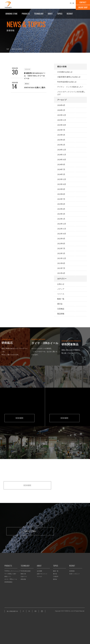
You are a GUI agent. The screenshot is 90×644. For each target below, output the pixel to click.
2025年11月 (62, 120)
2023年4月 (61, 209)
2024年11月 (62, 155)
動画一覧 (61, 299)
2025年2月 (61, 145)
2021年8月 (61, 263)
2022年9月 (61, 239)
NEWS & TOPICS (17, 49)
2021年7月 (61, 268)
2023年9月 (61, 189)
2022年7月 (61, 248)
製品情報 (61, 314)
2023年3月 (61, 214)
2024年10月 (62, 160)
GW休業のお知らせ (65, 72)
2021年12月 (62, 258)
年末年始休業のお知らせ (67, 82)
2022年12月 (62, 224)
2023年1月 (61, 219)
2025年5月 (61, 135)
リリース (61, 294)
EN (73, 3)
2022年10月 (62, 234)
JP (71, 3)
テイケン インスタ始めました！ (70, 87)
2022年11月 (62, 229)
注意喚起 (61, 309)
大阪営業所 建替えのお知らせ (69, 77)
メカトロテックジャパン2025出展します (71, 93)
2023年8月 (61, 194)
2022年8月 (61, 244)
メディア (61, 289)
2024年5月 (61, 174)
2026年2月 (61, 110)
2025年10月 (62, 125)
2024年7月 (61, 169)
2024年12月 (62, 150)
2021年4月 (61, 273)
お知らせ (61, 284)
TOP (8, 49)
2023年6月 (61, 204)
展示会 (60, 304)
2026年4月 (61, 105)
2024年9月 (61, 165)
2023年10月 (62, 184)
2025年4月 (61, 140)
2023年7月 (61, 199)
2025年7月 (61, 130)
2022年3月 (61, 253)
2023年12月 (62, 179)
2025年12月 (62, 115)
